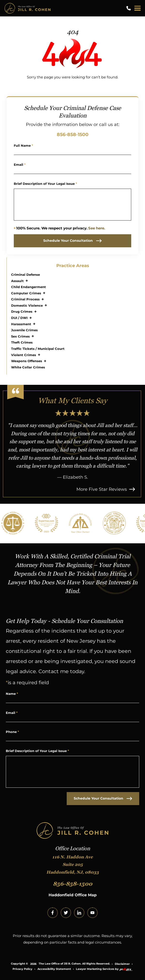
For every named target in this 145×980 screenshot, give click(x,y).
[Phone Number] (72, 738)
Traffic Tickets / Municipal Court (38, 349)
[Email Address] (72, 170)
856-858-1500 (73, 134)
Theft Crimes (22, 342)
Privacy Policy (22, 969)
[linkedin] (79, 913)
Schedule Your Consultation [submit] (72, 241)
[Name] (72, 151)
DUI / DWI (19, 318)
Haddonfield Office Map (73, 895)
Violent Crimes (24, 355)
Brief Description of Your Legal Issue (45, 184)
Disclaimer (122, 964)
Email (20, 165)
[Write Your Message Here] (72, 205)
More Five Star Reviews (106, 489)
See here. (97, 228)
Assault (17, 281)
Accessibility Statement (54, 969)
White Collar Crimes (28, 367)
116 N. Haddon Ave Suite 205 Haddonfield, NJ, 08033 (73, 865)
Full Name (23, 145)
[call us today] (129, 8)
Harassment (21, 324)
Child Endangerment (29, 287)
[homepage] (72, 831)
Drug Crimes (22, 311)
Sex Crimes (20, 336)
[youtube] (92, 913)
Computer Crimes (26, 293)
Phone (12, 732)
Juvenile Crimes (24, 330)
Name (12, 694)
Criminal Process (25, 299)
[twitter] (66, 913)
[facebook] (53, 913)
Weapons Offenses (27, 361)
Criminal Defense (25, 275)
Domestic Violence (27, 305)
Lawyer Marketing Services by (104, 969)
